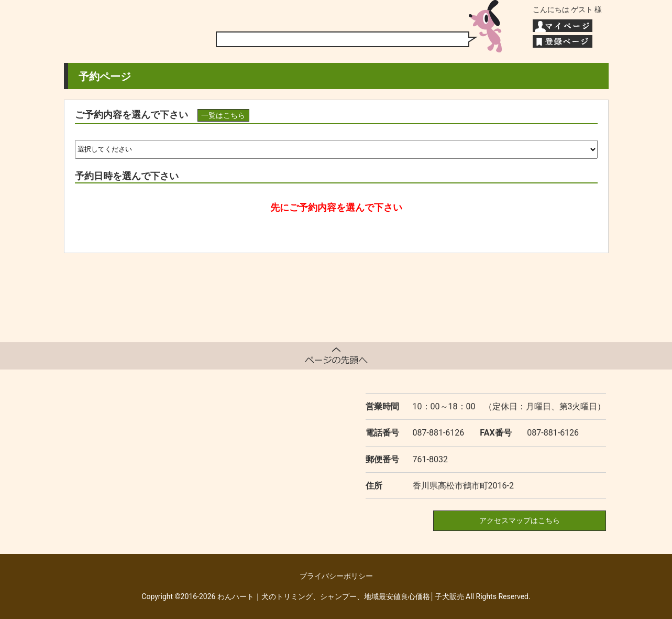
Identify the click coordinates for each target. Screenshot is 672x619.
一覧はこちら (223, 115)
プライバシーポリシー (336, 576)
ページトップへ (336, 356)
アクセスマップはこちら (520, 520)
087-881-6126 (439, 433)
